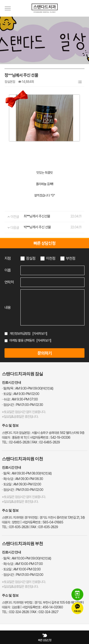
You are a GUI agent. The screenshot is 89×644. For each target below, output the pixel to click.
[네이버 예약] (77, 595)
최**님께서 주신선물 (37, 216)
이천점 (51, 258)
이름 (8, 270)
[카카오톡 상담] (77, 608)
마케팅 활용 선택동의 (22, 340)
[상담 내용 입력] (52, 307)
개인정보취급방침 (20, 334)
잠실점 (31, 258)
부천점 (71, 258)
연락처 (9, 282)
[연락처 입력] (52, 282)
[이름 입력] (52, 270)
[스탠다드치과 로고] (45, 16)
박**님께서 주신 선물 (37, 227)
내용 (8, 308)
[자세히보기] (40, 334)
